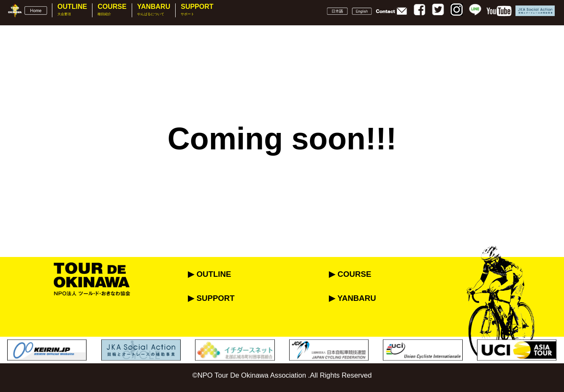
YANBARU (154, 10)
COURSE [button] (112, 10)
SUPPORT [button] (197, 10)
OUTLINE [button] (72, 10)
